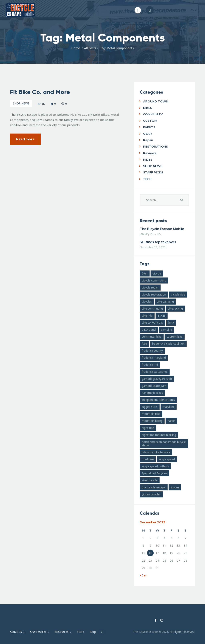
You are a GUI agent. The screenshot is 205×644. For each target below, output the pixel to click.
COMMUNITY (153, 114)
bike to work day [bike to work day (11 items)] (153, 323)
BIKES (148, 108)
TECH (147, 179)
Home (76, 48)
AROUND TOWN (156, 101)
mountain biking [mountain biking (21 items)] (152, 421)
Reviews (150, 153)
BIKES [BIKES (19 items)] (162, 315)
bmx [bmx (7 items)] (171, 323)
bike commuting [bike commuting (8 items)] (152, 308)
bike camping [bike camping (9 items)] (165, 301)
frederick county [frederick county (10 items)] (152, 351)
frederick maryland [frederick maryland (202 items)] (154, 358)
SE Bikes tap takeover (158, 242)
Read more (25, 139)
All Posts (90, 48)
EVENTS (149, 127)
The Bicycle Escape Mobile (162, 229)
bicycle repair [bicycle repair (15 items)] (150, 287)
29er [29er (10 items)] (145, 273)
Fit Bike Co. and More (40, 92)
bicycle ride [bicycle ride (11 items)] (178, 294)
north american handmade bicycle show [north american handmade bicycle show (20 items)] (164, 444)
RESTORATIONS (156, 146)
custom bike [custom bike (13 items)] (175, 337)
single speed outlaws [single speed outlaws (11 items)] (155, 466)
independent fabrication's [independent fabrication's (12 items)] (158, 400)
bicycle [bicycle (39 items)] (157, 273)
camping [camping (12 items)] (166, 330)
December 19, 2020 (153, 247)
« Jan (144, 575)
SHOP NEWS (21, 103)
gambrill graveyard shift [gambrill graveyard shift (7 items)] (157, 379)
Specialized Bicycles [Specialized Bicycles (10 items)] (154, 473)
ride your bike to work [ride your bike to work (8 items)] (156, 452)
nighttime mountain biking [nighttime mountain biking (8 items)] (159, 435)
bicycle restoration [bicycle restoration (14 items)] (154, 294)
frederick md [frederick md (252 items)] (150, 365)
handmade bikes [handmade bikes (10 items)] (152, 393)
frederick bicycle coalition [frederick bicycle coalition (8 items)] (168, 344)
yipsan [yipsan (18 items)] (175, 487)
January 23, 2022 (151, 234)
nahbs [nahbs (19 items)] (171, 421)
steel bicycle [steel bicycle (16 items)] (150, 480)
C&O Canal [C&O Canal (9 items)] (149, 330)
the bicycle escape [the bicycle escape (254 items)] (154, 487)
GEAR (147, 134)
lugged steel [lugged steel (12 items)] (150, 407)
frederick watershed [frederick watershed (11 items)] (155, 372)
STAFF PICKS (153, 172)
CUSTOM (150, 121)
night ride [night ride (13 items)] (148, 428)
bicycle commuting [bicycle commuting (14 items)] (154, 280)
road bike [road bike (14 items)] (148, 459)
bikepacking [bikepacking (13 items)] (175, 308)
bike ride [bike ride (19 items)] (147, 315)
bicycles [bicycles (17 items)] (147, 301)
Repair (148, 140)
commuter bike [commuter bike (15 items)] (152, 337)
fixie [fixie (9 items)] (144, 344)
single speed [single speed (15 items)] (167, 459)
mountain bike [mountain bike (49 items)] (151, 414)
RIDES (148, 159)
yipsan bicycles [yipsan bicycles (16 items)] (151, 494)
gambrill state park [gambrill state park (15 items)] (154, 386)
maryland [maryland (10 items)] (169, 407)
